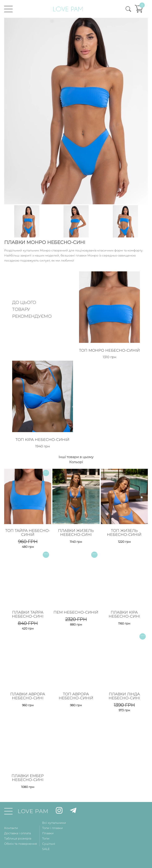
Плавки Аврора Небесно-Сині (28, 695)
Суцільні (49, 843)
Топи (46, 837)
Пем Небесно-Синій (76, 611)
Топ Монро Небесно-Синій (110, 350)
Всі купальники (54, 822)
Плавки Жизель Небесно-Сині (76, 532)
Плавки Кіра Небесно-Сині (124, 613)
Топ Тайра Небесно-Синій (28, 532)
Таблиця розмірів (18, 837)
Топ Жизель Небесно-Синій (124, 532)
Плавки (48, 832)
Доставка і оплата (18, 832)
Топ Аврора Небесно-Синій (76, 695)
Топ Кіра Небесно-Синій (43, 439)
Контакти (11, 827)
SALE (46, 848)
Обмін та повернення (21, 843)
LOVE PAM (33, 810)
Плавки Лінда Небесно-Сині (124, 695)
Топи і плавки (53, 827)
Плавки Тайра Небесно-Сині (28, 613)
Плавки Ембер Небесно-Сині (28, 777)
